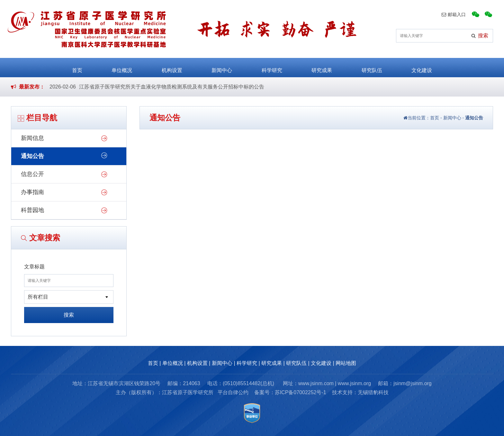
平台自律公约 (233, 392)
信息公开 (32, 174)
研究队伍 (372, 67)
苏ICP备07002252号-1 (301, 392)
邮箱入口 (454, 14)
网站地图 (346, 363)
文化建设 (422, 67)
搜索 (69, 315)
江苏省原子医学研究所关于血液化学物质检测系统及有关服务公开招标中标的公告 (172, 87)
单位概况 (122, 67)
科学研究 (272, 67)
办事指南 (32, 192)
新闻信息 (32, 138)
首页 (77, 67)
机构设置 (172, 67)
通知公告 (32, 156)
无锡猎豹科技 (373, 392)
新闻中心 (222, 67)
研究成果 (322, 67)
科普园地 (32, 210)
